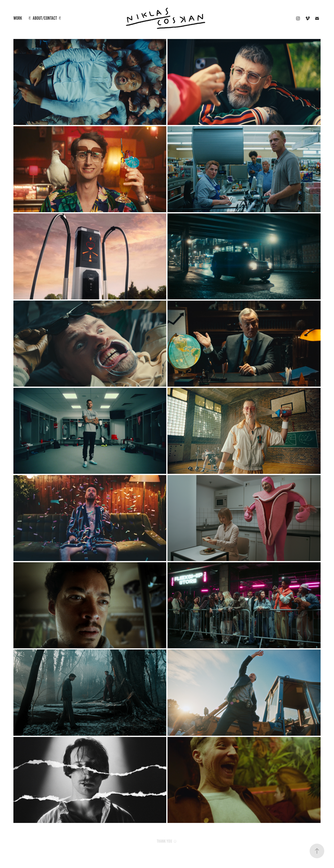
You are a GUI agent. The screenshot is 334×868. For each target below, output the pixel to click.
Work (18, 18)
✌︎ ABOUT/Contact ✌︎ (45, 18)
